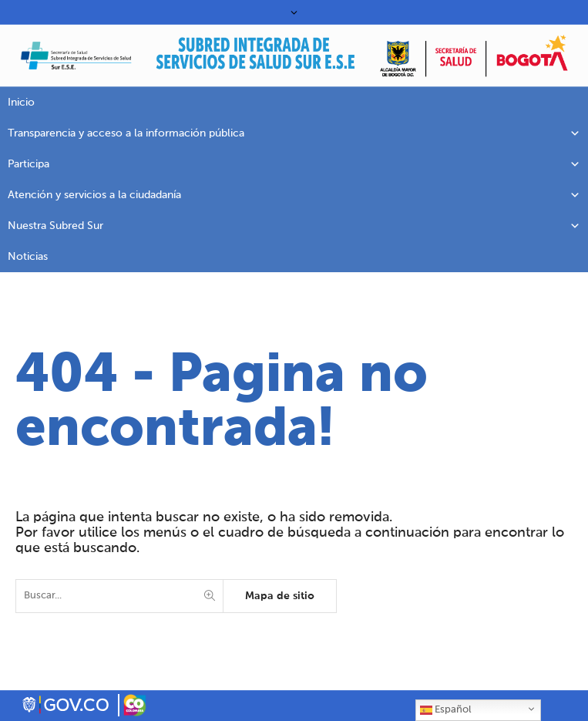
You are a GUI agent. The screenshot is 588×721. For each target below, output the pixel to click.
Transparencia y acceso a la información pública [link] (294, 133)
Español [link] (445, 710)
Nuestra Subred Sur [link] (294, 226)
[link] (255, 60)
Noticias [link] (28, 257)
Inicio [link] (21, 103)
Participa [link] (294, 164)
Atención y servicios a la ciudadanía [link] (294, 195)
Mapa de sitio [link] (280, 596)
